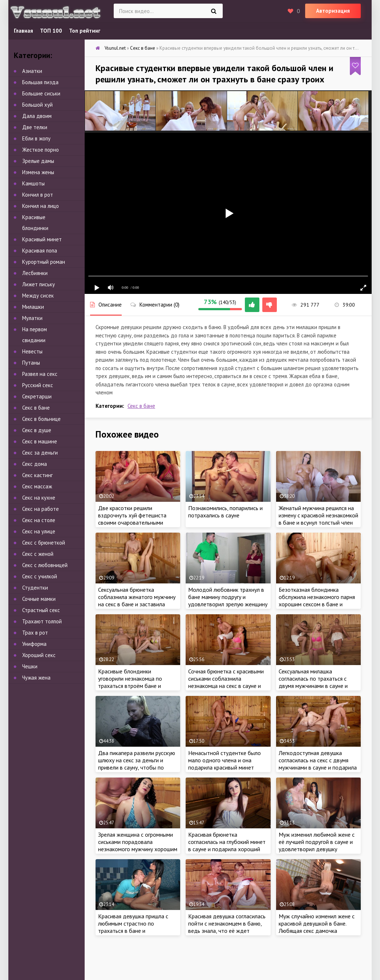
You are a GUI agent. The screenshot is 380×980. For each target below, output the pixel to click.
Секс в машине (40, 441)
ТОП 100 (51, 31)
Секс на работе (41, 509)
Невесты (32, 351)
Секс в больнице (41, 419)
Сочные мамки (39, 599)
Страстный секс (41, 610)
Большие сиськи (41, 93)
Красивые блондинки (35, 223)
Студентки (35, 588)
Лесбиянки (35, 273)
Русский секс (38, 385)
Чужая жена (36, 678)
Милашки (33, 307)
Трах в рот (35, 633)
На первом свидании (35, 335)
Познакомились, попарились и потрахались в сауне (225, 512)
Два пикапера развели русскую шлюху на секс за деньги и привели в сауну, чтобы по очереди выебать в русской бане (137, 767)
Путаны (31, 363)
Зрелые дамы (38, 161)
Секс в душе (37, 430)
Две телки (35, 127)
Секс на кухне (39, 498)
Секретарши (37, 396)
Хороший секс (39, 655)
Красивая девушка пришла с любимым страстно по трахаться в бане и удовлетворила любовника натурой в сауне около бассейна (133, 934)
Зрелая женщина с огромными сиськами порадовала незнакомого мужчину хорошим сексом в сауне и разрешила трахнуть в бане (138, 849)
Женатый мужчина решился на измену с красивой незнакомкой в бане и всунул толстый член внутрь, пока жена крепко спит (318, 519)
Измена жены (38, 172)
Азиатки (32, 71)
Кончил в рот (38, 195)
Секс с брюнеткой (44, 543)
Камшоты (33, 183)
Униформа (34, 644)
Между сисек (38, 296)
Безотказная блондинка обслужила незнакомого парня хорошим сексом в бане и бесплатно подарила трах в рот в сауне (317, 604)
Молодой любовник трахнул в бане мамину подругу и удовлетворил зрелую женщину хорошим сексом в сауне (228, 600)
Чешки (30, 666)
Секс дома (35, 464)
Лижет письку (39, 284)
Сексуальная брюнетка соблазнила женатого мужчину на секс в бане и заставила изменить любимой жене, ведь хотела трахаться (137, 604)
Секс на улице (39, 531)
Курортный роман (44, 262)
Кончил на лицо (41, 206)
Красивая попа (40, 251)
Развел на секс (40, 374)
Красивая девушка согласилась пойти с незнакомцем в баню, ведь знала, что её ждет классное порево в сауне (227, 927)
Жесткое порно (41, 150)
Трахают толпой (42, 621)
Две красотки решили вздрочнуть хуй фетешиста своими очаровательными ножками (132, 519)
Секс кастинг (37, 475)
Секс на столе (39, 520)
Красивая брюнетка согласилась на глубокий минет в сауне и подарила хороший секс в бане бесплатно (227, 845)
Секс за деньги (40, 453)
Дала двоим (37, 116)
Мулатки (32, 318)
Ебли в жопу (36, 138)
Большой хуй (37, 105)
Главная (23, 31)
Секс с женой (38, 554)
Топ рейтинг (85, 31)
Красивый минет (42, 239)
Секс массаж (37, 486)
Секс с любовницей (45, 565)
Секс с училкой (40, 576)
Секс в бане (141, 406)
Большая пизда (40, 82)
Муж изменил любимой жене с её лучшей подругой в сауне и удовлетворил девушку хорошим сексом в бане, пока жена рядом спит (317, 849)
